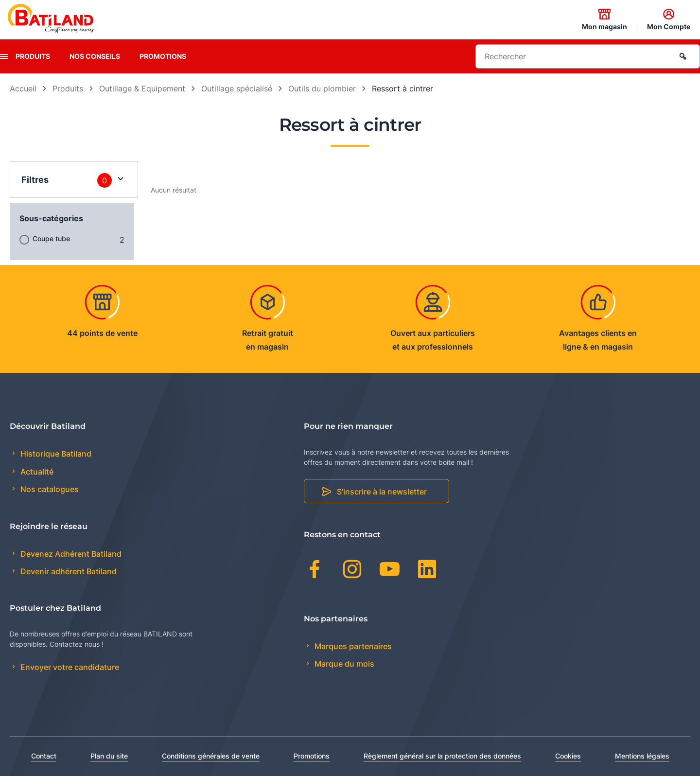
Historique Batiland (55, 454)
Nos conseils (95, 56)
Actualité (36, 472)
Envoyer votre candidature (69, 667)
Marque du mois (343, 664)
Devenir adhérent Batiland (68, 571)
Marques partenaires (352, 646)
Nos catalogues (49, 489)
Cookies (568, 756)
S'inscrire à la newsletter (382, 492)
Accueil (23, 88)
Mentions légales (642, 756)
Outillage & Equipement (142, 88)
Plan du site (109, 756)
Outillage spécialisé (237, 88)
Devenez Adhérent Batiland (70, 554)
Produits (33, 56)
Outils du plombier (322, 88)
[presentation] (4, 56)
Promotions (163, 56)
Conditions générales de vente (211, 756)
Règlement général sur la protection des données (442, 756)
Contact (44, 756)
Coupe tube (51, 238)
